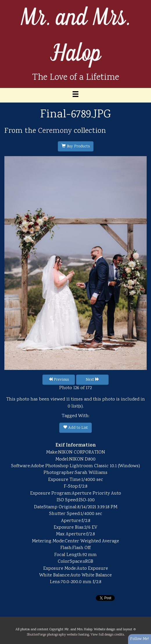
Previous (59, 380)
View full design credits (107, 635)
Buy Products (76, 147)
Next (92, 380)
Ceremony (55, 131)
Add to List (75, 428)
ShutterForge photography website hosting (58, 635)
